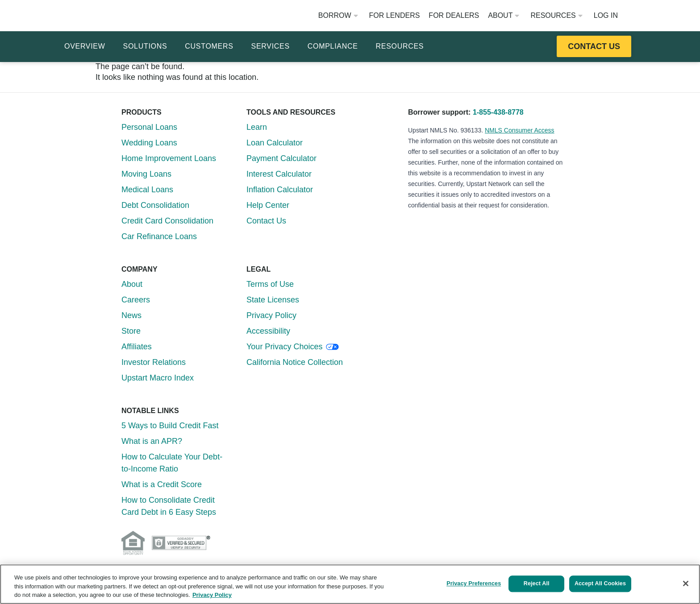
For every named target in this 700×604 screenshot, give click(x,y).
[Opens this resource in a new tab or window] (594, 46)
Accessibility (268, 331)
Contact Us (266, 221)
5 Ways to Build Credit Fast (170, 426)
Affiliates (137, 347)
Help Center (268, 205)
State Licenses (273, 300)
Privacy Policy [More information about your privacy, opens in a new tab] (212, 595)
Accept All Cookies (600, 583)
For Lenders (395, 15)
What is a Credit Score (162, 484)
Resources (556, 15)
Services (271, 46)
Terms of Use (270, 284)
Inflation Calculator (280, 190)
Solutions (145, 46)
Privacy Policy (271, 315)
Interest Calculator (279, 174)
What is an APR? (152, 441)
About (504, 15)
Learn (257, 127)
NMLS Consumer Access (520, 130)
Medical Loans (147, 190)
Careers (136, 300)
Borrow (338, 15)
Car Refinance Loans (159, 236)
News (131, 315)
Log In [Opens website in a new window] (606, 15)
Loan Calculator (275, 143)
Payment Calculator (281, 158)
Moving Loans (146, 174)
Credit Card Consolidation (167, 221)
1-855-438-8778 (498, 112)
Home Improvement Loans (169, 158)
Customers (209, 46)
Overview (85, 46)
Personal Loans (149, 127)
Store (131, 331)
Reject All (533, 583)
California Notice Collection (295, 362)
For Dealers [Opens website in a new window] (454, 15)
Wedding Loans (149, 143)
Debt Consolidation (155, 205)
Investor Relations (154, 362)
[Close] (686, 583)
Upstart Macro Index (158, 378)
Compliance (333, 46)
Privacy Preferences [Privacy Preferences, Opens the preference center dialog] (469, 583)
